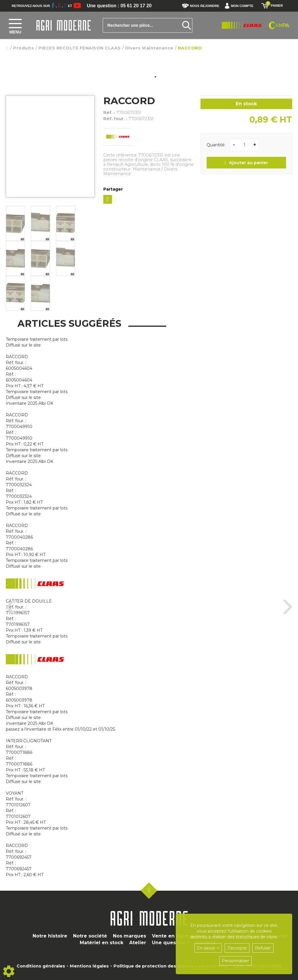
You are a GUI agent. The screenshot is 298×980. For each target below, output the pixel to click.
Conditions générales (41, 966)
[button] (241, 6)
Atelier (138, 943)
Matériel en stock (102, 943)
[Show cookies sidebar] (9, 971)
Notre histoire (50, 936)
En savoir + (208, 948)
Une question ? (171, 943)
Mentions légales (89, 966)
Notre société (90, 936)
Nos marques (130, 936)
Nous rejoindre (201, 6)
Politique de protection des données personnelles (171, 966)
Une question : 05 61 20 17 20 (119, 6)
